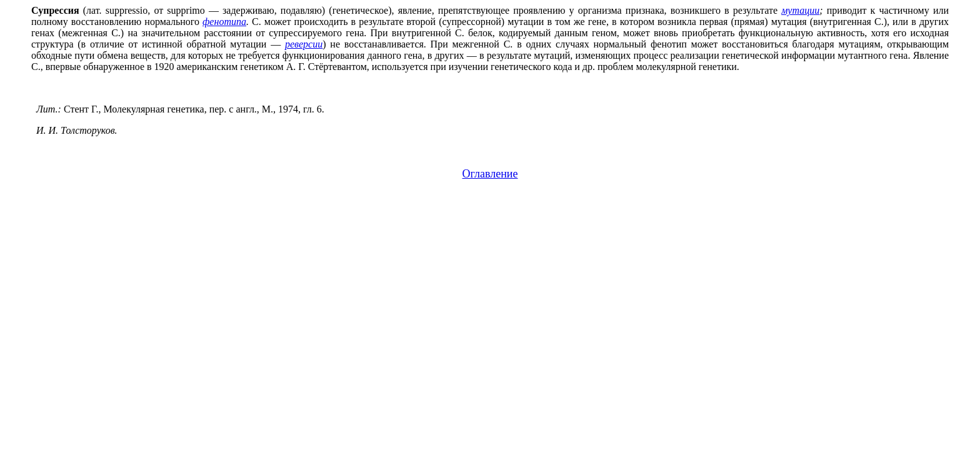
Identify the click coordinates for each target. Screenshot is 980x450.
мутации (800, 10)
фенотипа (224, 22)
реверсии (304, 44)
